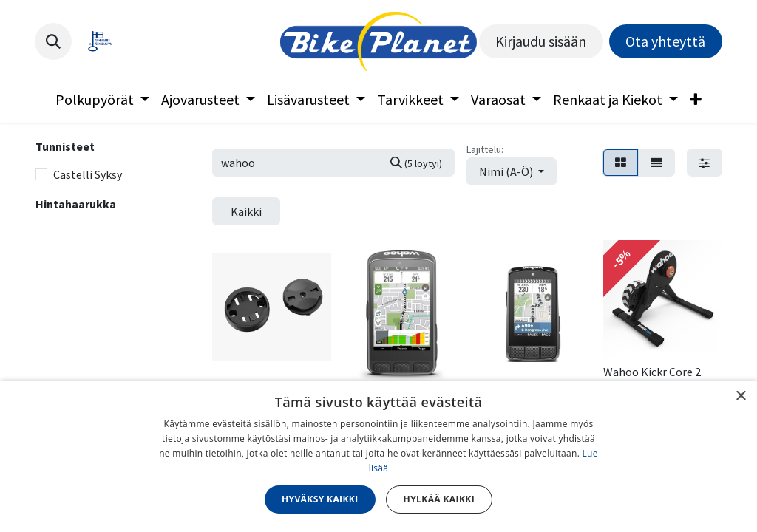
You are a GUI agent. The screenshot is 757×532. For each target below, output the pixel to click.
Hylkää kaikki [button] (439, 499)
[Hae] (416, 163)
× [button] (740, 396)
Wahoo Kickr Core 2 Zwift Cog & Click (652, 379)
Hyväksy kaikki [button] (320, 499)
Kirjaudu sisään (541, 41)
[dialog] (378, 456)
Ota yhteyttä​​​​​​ (665, 41)
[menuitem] (102, 100)
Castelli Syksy (88, 174)
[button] (53, 41)
